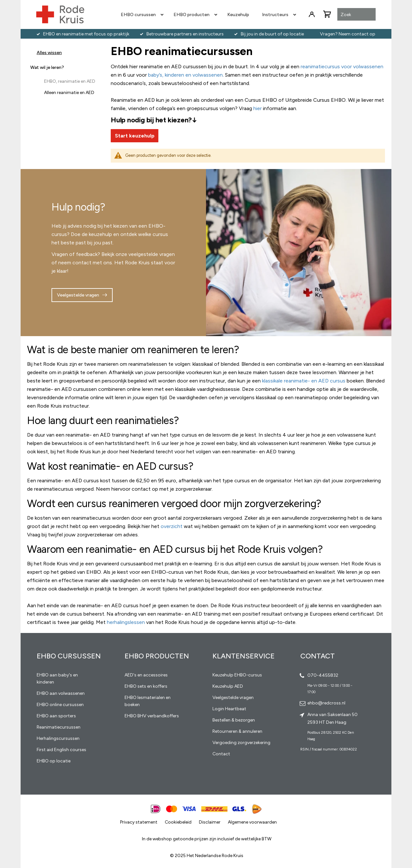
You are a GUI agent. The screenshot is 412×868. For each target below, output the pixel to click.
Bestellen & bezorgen (234, 720)
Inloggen (312, 14)
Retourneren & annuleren (237, 731)
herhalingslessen (126, 622)
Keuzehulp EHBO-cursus (237, 675)
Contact (221, 754)
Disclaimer (210, 822)
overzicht (172, 526)
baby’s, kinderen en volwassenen (185, 75)
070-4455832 (323, 675)
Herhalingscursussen (58, 738)
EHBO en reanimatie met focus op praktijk (86, 34)
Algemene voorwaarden (252, 822)
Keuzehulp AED (228, 686)
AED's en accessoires (146, 675)
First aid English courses (61, 750)
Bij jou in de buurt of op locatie (272, 34)
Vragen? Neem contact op (348, 34)
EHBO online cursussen (60, 705)
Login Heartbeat (229, 709)
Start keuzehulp (135, 136)
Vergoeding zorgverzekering (241, 743)
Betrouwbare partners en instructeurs (185, 34)
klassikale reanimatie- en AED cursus (304, 381)
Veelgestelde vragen (78, 295)
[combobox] (356, 15)
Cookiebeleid (178, 822)
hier (257, 108)
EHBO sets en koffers (146, 686)
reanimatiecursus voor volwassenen (342, 66)
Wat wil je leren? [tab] (47, 67)
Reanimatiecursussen (59, 727)
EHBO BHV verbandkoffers (152, 716)
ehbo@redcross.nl (326, 703)
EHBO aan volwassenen (61, 693)
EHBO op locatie (54, 761)
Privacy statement (139, 822)
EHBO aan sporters (56, 716)
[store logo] (60, 14)
